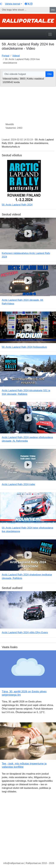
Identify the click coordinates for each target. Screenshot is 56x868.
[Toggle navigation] (50, 34)
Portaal (6, 56)
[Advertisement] (28, 830)
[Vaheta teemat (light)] (11, 4)
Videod (16, 56)
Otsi (53, 10)
